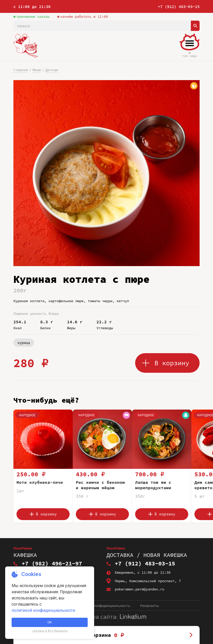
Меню (37, 70)
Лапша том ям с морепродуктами (153, 485)
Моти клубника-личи (40, 482)
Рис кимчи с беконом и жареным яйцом (100, 485)
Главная (21, 70)
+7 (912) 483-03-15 (179, 7)
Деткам (52, 70)
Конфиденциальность (112, 606)
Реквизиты (149, 606)
